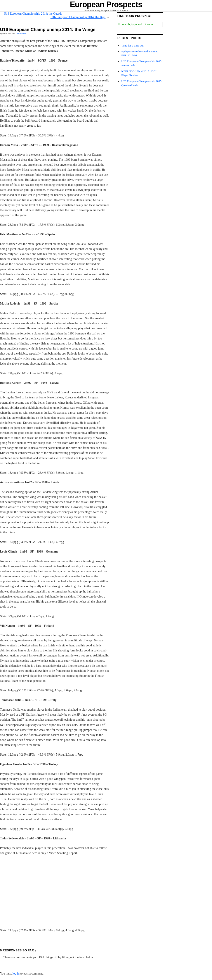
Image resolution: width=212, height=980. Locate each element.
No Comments (22, 34)
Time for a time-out (132, 46)
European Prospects (106, 4)
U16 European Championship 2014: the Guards (33, 14)
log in (16, 974)
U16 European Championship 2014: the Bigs (78, 17)
